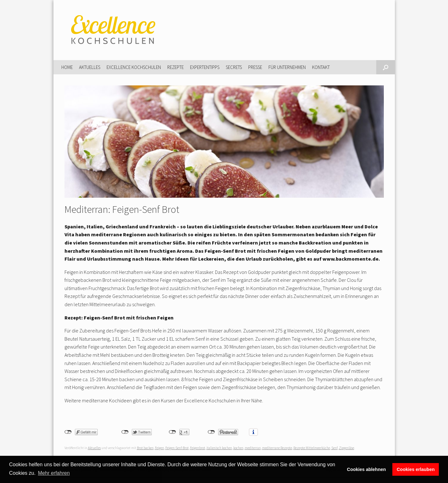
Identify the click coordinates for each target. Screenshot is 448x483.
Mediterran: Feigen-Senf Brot (122, 209)
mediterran (253, 448)
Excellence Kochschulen (134, 67)
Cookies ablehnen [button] (366, 469)
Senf (334, 448)
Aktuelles (90, 67)
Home (67, 67)
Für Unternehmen (287, 67)
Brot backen (145, 448)
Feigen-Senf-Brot (177, 448)
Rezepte (175, 67)
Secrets (234, 67)
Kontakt (321, 67)
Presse (255, 67)
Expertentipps (205, 67)
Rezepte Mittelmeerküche (312, 448)
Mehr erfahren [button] (54, 473)
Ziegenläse (347, 448)
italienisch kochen (219, 448)
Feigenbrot (198, 448)
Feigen (160, 448)
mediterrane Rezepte (277, 448)
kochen (238, 448)
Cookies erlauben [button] (416, 469)
